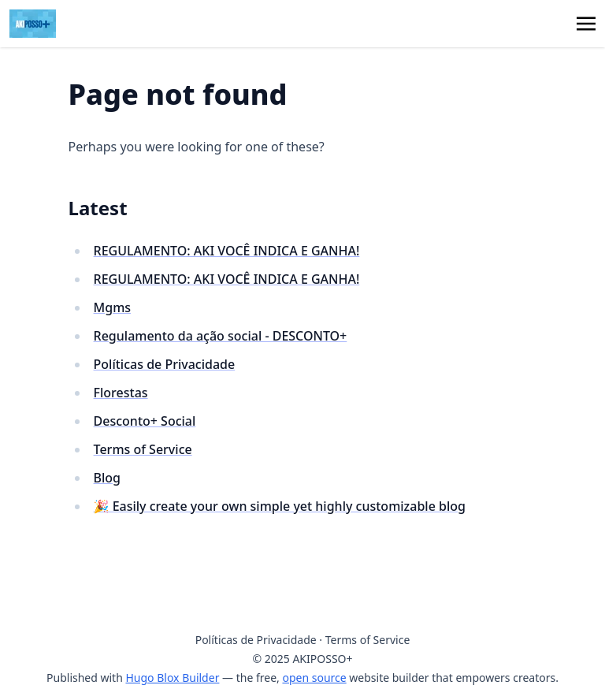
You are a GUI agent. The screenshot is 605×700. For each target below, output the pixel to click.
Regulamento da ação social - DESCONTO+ (221, 336)
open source (314, 678)
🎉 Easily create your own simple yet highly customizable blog (280, 506)
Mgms (113, 307)
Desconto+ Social (145, 421)
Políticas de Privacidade (165, 364)
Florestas (121, 393)
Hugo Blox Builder (172, 678)
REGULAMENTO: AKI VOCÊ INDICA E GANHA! (227, 251)
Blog (107, 478)
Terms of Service (143, 449)
